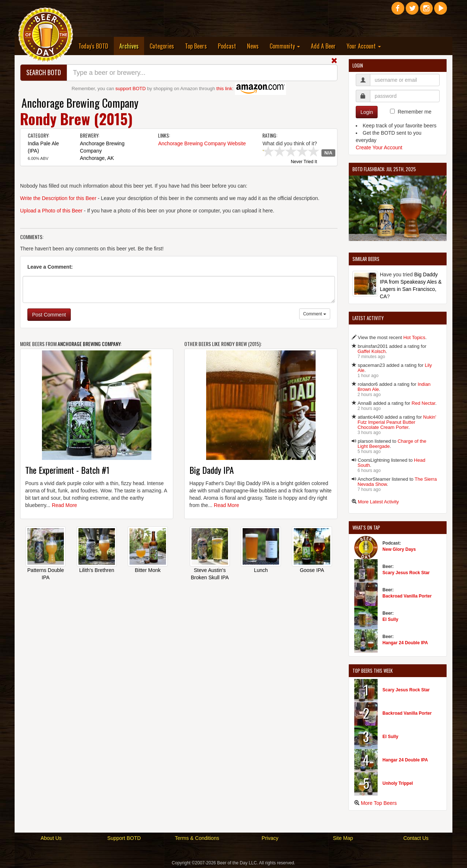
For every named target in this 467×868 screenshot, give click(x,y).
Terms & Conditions (197, 838)
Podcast (227, 46)
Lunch (261, 570)
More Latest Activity (379, 502)
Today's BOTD (93, 46)
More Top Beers (379, 803)
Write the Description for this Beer (58, 198)
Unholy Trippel (397, 783)
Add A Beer (323, 46)
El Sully (390, 619)
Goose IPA (312, 570)
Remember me (415, 112)
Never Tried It (304, 162)
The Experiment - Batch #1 (67, 470)
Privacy (270, 838)
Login (367, 112)
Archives (132, 46)
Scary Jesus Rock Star (406, 573)
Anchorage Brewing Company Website (202, 143)
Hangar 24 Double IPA (405, 643)
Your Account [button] (364, 46)
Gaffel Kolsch (372, 351)
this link (224, 89)
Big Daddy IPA (212, 470)
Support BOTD (124, 838)
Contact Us (416, 838)
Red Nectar (423, 403)
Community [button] (285, 46)
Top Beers (196, 46)
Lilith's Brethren (97, 570)
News (253, 46)
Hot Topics (414, 337)
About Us (51, 838)
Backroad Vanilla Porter (407, 596)
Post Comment (49, 315)
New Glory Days (399, 549)
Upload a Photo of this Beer (51, 211)
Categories (162, 46)
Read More (64, 505)
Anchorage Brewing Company (80, 103)
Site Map (343, 838)
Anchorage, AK (97, 158)
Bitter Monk (148, 570)
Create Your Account (379, 147)
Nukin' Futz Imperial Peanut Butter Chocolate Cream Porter (397, 422)
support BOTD (130, 89)
